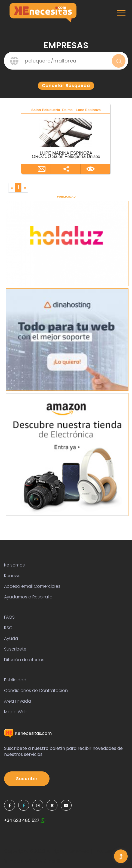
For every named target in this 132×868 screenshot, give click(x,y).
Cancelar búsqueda (66, 86)
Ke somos (14, 565)
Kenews (12, 576)
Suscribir (27, 779)
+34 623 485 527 (25, 820)
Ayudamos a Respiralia (28, 597)
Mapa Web (16, 712)
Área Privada (18, 701)
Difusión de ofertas (24, 660)
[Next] (25, 188)
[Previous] (12, 188)
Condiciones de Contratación (36, 690)
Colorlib (53, 861)
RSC (8, 628)
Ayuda (11, 638)
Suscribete (15, 649)
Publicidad (15, 680)
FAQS (9, 617)
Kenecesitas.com (28, 733)
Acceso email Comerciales (32, 586)
